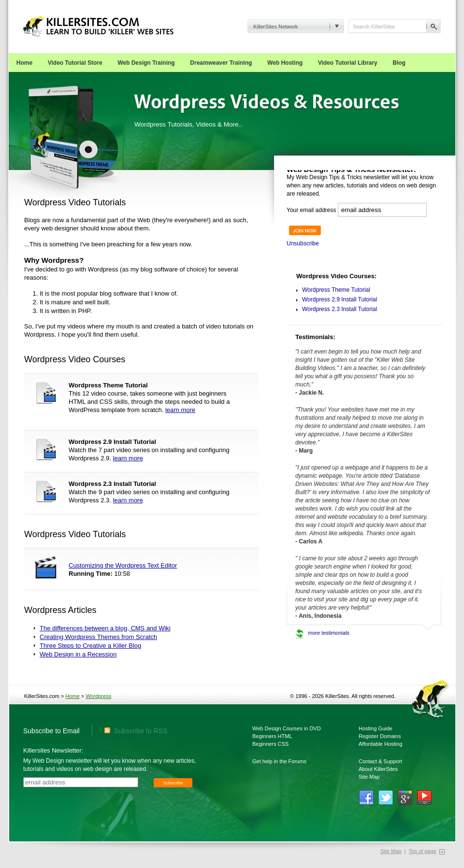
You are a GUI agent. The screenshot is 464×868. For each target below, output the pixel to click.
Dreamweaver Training (221, 63)
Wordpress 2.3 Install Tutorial (340, 309)
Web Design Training (146, 63)
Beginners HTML (272, 736)
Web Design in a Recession (78, 654)
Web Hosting (285, 63)
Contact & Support (380, 761)
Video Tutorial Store (75, 63)
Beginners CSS (270, 744)
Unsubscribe (303, 243)
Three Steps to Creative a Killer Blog (90, 646)
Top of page (422, 851)
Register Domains (380, 736)
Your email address (311, 210)
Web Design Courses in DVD (287, 728)
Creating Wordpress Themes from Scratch (98, 637)
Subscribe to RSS (136, 731)
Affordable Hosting (380, 744)
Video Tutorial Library (348, 63)
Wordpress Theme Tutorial (336, 290)
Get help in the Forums (279, 761)
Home (24, 63)
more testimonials (329, 633)
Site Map (369, 777)
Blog (399, 63)
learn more (180, 410)
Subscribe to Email (51, 731)
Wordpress (98, 696)
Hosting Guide (376, 728)
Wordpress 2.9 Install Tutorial (340, 299)
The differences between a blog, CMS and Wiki (105, 628)
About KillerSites (378, 769)
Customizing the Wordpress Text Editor (123, 565)
